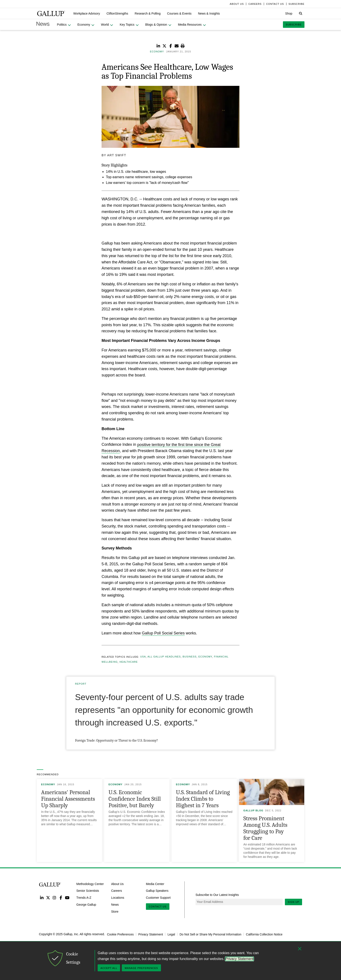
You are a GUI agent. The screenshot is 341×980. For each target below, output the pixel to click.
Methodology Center (90, 884)
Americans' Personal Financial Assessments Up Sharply (68, 799)
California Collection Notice (264, 934)
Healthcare (129, 662)
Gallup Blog (253, 810)
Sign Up (293, 902)
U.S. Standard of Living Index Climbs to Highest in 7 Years (203, 799)
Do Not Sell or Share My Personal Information (211, 934)
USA (143, 657)
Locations (118, 898)
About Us (117, 884)
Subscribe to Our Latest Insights (217, 895)
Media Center (155, 884)
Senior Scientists (88, 891)
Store (115, 912)
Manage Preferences (141, 968)
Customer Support (158, 898)
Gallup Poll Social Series (163, 633)
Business (189, 657)
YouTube (67, 898)
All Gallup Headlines (164, 657)
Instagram (54, 898)
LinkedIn (42, 898)
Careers (117, 891)
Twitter (48, 898)
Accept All (109, 968)
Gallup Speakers (157, 891)
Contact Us (158, 907)
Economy (205, 657)
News (115, 905)
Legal (171, 934)
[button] (87, 13)
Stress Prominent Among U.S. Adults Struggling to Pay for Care (265, 828)
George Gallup (86, 905)
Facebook (61, 898)
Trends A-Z (84, 898)
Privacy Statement (151, 934)
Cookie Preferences (120, 934)
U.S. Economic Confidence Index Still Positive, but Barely (135, 799)
